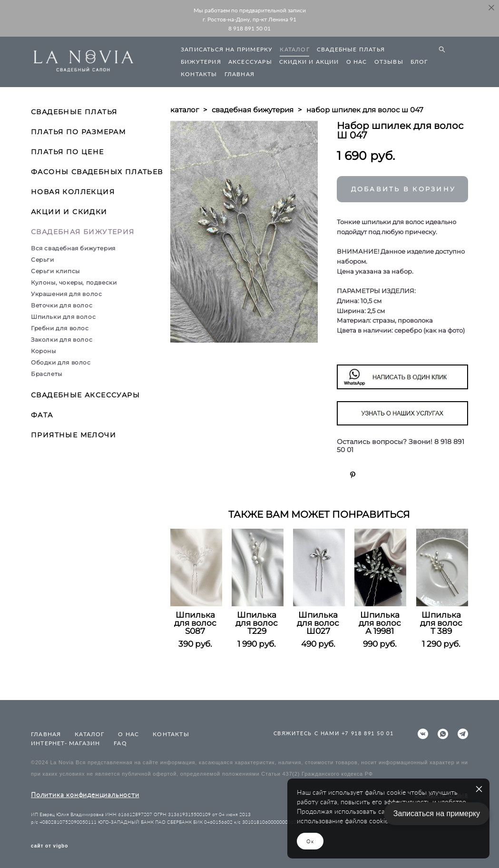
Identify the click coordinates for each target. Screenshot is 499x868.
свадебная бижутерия (253, 110)
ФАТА (42, 415)
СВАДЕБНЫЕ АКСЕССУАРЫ (85, 395)
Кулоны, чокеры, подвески (74, 282)
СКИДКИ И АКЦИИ (309, 62)
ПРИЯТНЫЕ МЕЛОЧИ (73, 435)
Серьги (43, 260)
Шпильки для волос (63, 317)
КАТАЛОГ (294, 49)
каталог (185, 110)
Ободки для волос (61, 362)
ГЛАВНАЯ (240, 74)
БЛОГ (419, 62)
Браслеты (47, 374)
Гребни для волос (60, 328)
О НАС (357, 62)
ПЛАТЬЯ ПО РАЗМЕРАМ (78, 132)
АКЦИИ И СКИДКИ (69, 212)
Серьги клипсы (55, 271)
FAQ (120, 743)
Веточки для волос (62, 305)
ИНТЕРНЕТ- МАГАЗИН (65, 743)
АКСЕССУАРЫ (250, 62)
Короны (44, 351)
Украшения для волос (66, 294)
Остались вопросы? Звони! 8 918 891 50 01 (401, 446)
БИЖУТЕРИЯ (201, 62)
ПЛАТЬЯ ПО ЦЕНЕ (68, 152)
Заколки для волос (62, 340)
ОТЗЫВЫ (389, 62)
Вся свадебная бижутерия (73, 248)
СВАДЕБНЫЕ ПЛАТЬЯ (351, 49)
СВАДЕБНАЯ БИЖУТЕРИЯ (83, 232)
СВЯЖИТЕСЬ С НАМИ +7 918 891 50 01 (334, 733)
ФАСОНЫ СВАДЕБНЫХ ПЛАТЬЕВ (97, 172)
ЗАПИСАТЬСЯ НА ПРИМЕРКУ (227, 49)
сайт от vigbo (49, 846)
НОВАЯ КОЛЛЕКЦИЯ (73, 192)
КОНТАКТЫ (199, 74)
